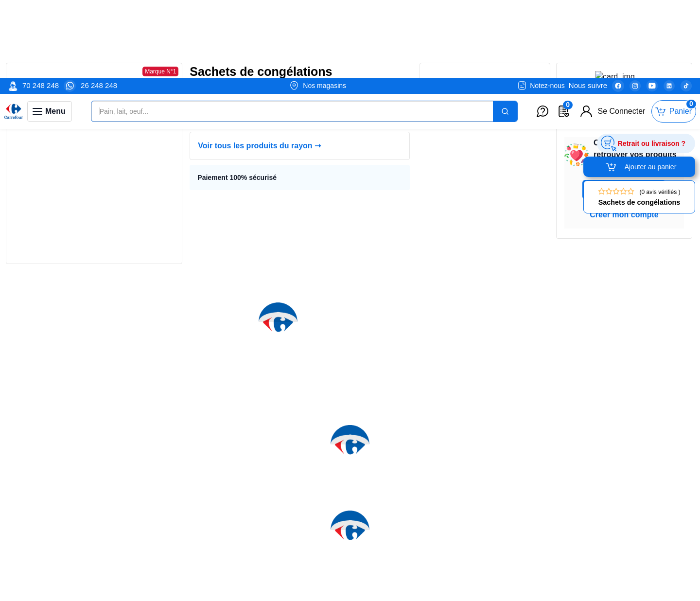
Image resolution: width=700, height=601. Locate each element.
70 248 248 (41, 8)
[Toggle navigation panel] (50, 34)
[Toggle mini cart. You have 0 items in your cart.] (674, 34)
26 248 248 (99, 8)
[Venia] (14, 34)
